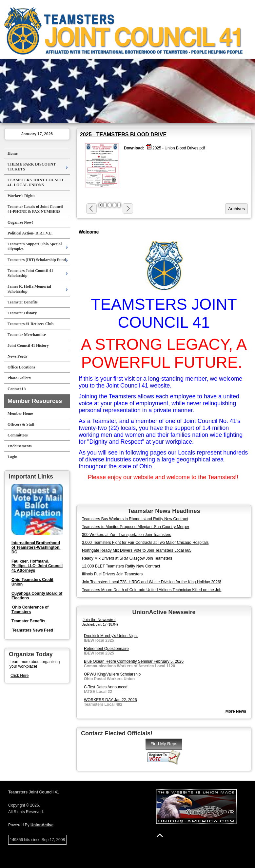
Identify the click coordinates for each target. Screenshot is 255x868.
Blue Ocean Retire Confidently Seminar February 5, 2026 (134, 661)
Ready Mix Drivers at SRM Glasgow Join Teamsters (127, 558)
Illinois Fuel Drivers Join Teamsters (112, 574)
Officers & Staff (21, 424)
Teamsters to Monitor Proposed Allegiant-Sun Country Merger (136, 527)
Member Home (20, 413)
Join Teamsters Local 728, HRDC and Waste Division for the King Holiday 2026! (151, 582)
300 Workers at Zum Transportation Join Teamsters (127, 535)
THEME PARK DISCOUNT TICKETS (32, 167)
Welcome (89, 232)
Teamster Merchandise (27, 335)
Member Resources (35, 401)
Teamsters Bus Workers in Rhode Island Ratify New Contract (135, 519)
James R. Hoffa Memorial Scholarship (29, 289)
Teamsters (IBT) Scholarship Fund (37, 260)
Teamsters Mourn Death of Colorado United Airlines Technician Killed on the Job (152, 590)
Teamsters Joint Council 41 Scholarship (30, 273)
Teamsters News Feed (33, 630)
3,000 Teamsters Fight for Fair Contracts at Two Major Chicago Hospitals (145, 543)
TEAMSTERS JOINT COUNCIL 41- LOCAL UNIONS (36, 182)
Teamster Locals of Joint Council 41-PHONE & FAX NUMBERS (35, 209)
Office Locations (21, 367)
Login (12, 457)
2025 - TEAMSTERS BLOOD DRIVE (123, 134)
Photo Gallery (19, 378)
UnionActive (42, 825)
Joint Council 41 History (28, 345)
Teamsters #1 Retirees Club (30, 324)
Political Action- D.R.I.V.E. (30, 233)
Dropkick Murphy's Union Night (111, 636)
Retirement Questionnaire (106, 649)
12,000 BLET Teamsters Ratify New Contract (121, 566)
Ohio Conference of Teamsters (30, 610)
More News (236, 711)
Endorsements (20, 446)
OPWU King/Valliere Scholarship (112, 674)
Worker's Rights (21, 196)
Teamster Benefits (23, 302)
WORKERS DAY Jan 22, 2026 (110, 700)
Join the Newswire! (99, 620)
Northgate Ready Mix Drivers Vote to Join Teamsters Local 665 (137, 550)
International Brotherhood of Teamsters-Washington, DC (36, 547)
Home (13, 153)
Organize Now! (20, 222)
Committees (18, 435)
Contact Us (17, 389)
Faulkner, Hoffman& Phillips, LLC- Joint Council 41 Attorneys (37, 566)
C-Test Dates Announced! (106, 687)
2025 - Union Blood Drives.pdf (176, 148)
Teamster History (22, 313)
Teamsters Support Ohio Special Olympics (35, 246)
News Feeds (17, 356)
